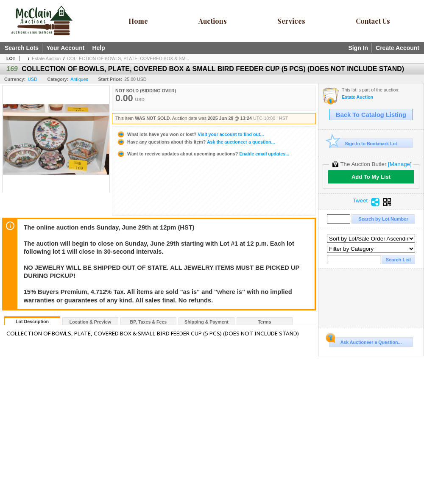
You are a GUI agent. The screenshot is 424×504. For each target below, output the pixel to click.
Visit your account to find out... (190, 134)
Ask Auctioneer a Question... (365, 341)
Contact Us (373, 21)
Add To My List (371, 177)
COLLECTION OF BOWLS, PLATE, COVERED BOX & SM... (128, 58)
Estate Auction (46, 58)
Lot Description (32, 321)
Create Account (397, 48)
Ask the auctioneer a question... (196, 142)
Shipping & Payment (206, 322)
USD (32, 79)
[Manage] (400, 164)
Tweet (360, 201)
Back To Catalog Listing (371, 115)
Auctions (213, 21)
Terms (264, 322)
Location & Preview (90, 322)
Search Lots (22, 48)
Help (98, 48)
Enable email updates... (203, 154)
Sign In (358, 48)
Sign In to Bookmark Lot (363, 143)
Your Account (65, 48)
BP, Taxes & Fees (149, 322)
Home (138, 21)
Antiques (79, 79)
